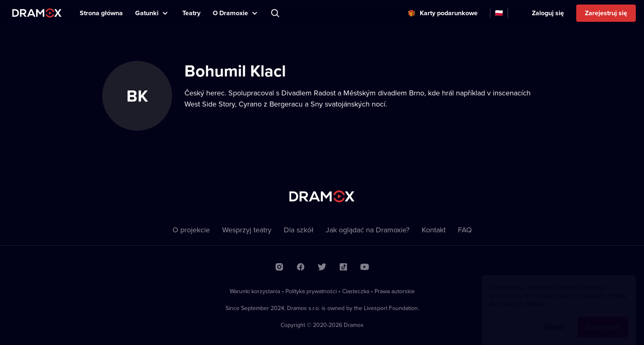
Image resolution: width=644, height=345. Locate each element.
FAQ (465, 230)
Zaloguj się (548, 13)
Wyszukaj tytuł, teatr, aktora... (276, 13)
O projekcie (191, 230)
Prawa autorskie (395, 291)
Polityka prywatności (311, 291)
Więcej (554, 319)
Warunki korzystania (255, 291)
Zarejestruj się (606, 13)
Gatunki (147, 13)
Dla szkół (299, 230)
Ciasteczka (356, 291)
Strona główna (101, 13)
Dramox (37, 13)
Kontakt (434, 230)
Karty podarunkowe (449, 13)
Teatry (191, 13)
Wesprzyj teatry (247, 230)
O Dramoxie (230, 13)
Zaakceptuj (603, 319)
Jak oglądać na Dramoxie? (368, 230)
